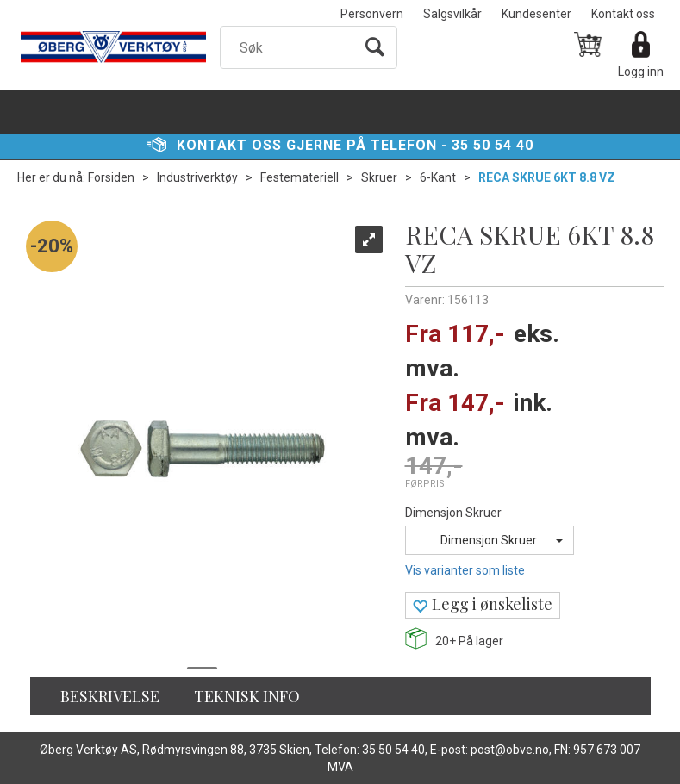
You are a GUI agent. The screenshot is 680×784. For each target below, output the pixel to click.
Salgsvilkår (452, 14)
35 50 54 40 (493, 145)
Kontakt (212, 145)
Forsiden (111, 177)
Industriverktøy (197, 177)
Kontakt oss (623, 14)
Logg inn (641, 72)
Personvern (372, 14)
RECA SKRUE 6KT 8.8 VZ (547, 177)
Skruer (379, 177)
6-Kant (438, 177)
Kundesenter (537, 14)
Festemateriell (299, 177)
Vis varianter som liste (465, 570)
